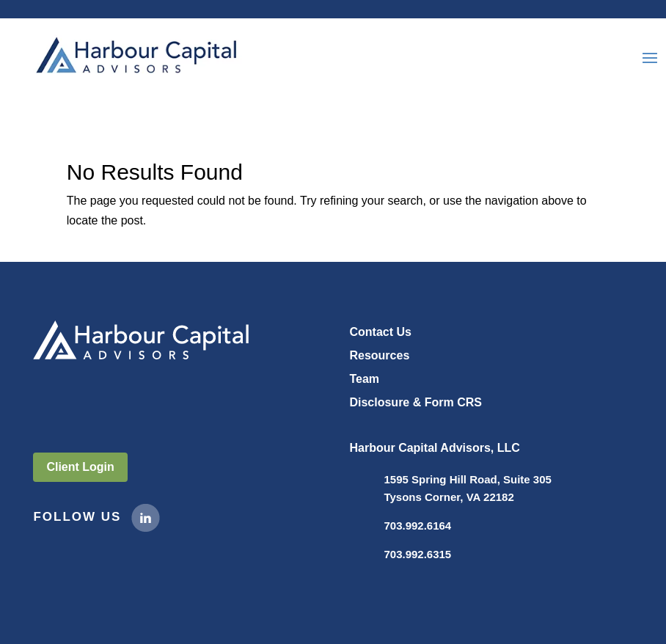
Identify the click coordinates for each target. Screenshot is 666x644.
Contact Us (380, 332)
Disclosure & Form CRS (415, 402)
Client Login (80, 467)
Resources (379, 355)
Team (364, 379)
